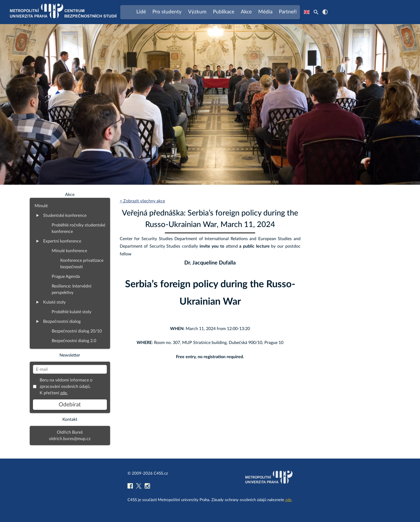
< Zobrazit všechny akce (142, 201)
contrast (325, 12)
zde (288, 500)
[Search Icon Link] (316, 12)
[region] (210, 104)
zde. (64, 393)
